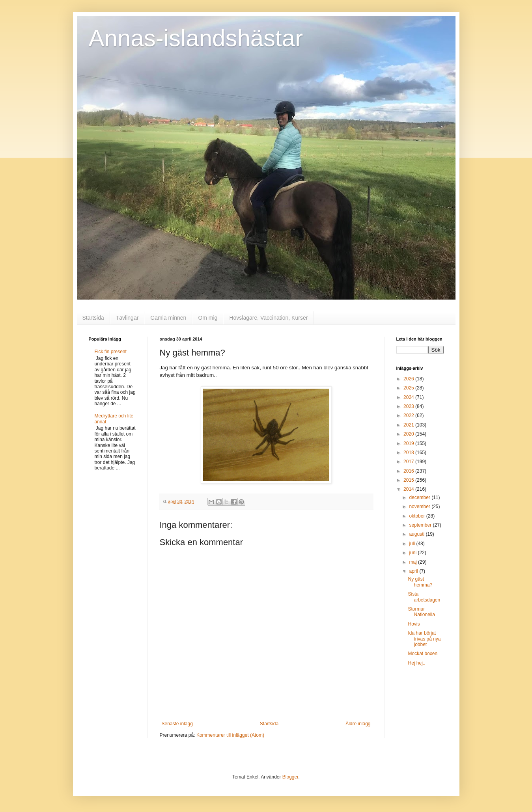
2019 (409, 443)
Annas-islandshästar (196, 38)
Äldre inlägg (358, 724)
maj (413, 562)
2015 (409, 480)
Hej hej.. (416, 663)
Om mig (208, 318)
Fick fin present (111, 352)
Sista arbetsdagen (424, 597)
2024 (409, 397)
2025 (409, 388)
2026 (409, 379)
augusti (417, 534)
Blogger (290, 777)
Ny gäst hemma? (420, 582)
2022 (409, 415)
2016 (409, 471)
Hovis (414, 624)
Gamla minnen (168, 318)
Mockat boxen (423, 654)
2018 (409, 453)
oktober (417, 516)
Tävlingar (127, 318)
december (420, 497)
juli (413, 544)
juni (413, 553)
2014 (409, 489)
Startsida (93, 318)
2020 (409, 434)
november (420, 507)
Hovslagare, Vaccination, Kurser (268, 318)
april (414, 571)
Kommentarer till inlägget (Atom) (230, 735)
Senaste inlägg (177, 724)
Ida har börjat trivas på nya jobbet (424, 639)
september (421, 525)
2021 (409, 425)
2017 (409, 462)
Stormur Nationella (421, 612)
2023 (409, 406)
